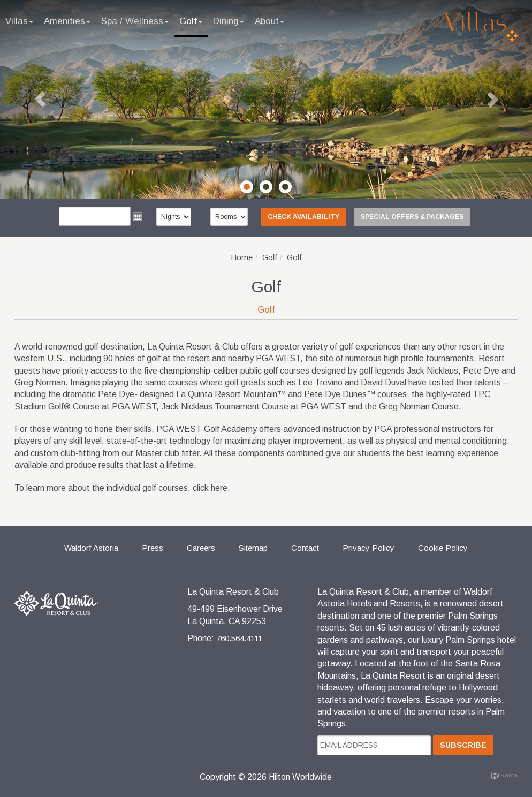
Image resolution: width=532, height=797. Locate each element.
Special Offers (412, 217)
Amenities (67, 21)
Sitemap (253, 548)
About (269, 21)
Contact (305, 548)
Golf (191, 21)
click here (210, 488)
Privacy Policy (368, 548)
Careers (201, 548)
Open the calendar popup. (138, 216)
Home (242, 257)
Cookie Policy (443, 548)
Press (153, 548)
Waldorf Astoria (91, 548)
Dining (229, 21)
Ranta (504, 775)
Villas (19, 21)
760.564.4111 (239, 638)
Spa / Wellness (135, 21)
